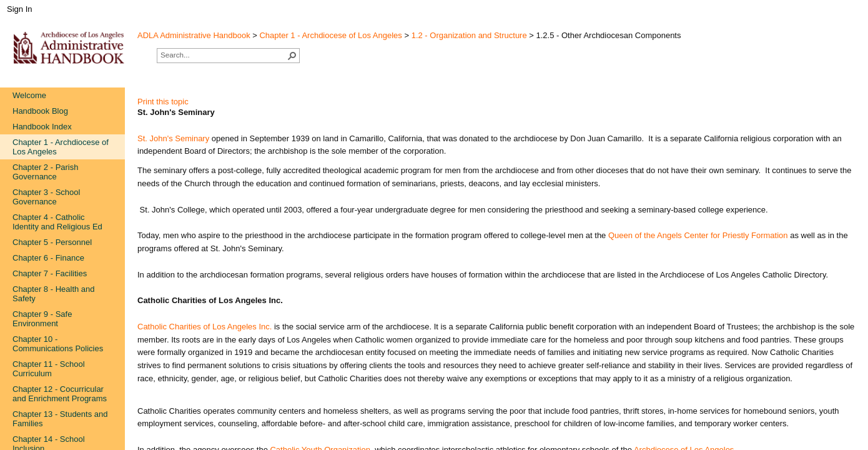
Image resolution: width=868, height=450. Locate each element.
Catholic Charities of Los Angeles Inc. (205, 327)
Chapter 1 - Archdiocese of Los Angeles (330, 35)
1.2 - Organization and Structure (469, 35)
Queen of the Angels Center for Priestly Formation (699, 235)
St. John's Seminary (173, 138)
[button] (292, 56)
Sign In (19, 9)
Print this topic (163, 102)
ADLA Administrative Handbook (194, 35)
